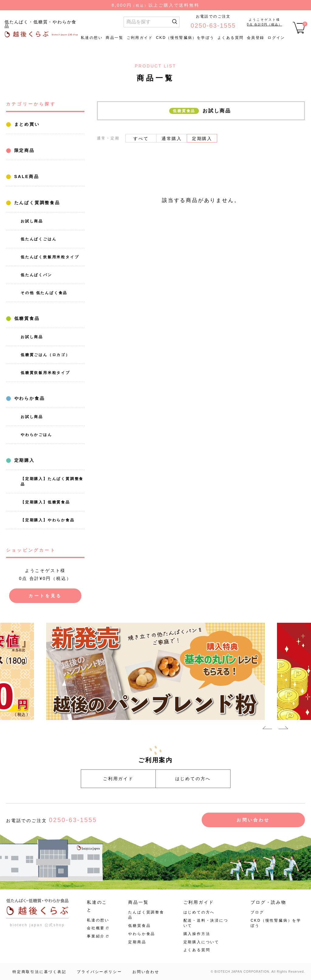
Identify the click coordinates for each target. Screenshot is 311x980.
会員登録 (256, 38)
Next (283, 729)
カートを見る (45, 596)
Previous (267, 729)
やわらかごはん (36, 435)
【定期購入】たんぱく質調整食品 (52, 481)
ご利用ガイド (140, 38)
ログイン (276, 38)
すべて (141, 139)
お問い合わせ (253, 820)
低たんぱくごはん (39, 239)
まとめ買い (26, 124)
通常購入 (172, 139)
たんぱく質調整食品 (36, 203)
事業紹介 (96, 936)
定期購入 (23, 460)
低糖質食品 (26, 318)
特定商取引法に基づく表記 (39, 972)
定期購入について (201, 942)
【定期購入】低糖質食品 (45, 502)
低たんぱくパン (36, 275)
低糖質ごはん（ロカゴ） (45, 355)
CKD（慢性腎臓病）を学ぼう (185, 38)
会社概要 (96, 928)
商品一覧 (114, 38)
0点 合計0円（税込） (265, 24)
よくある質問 (231, 38)
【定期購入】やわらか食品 (48, 520)
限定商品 (23, 150)
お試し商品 (32, 221)
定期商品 (137, 942)
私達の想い (92, 38)
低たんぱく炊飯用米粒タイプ (50, 257)
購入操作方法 (197, 934)
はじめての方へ (193, 779)
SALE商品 (26, 176)
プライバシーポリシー (99, 972)
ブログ (257, 912)
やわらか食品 (29, 398)
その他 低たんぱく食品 (44, 293)
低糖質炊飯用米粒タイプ (45, 373)
